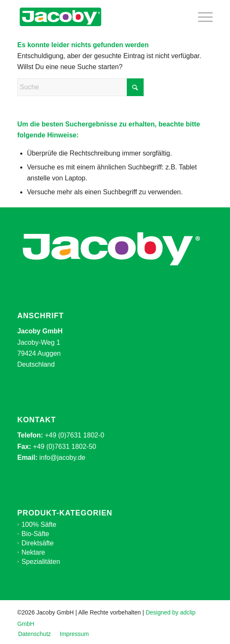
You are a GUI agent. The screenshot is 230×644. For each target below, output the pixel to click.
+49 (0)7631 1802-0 (74, 435)
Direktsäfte (37, 543)
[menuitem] (201, 17)
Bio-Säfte (35, 534)
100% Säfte (39, 525)
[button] (15, 629)
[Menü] (201, 17)
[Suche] (80, 87)
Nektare (33, 552)
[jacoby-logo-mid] (95, 17)
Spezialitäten (41, 562)
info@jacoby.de (62, 458)
